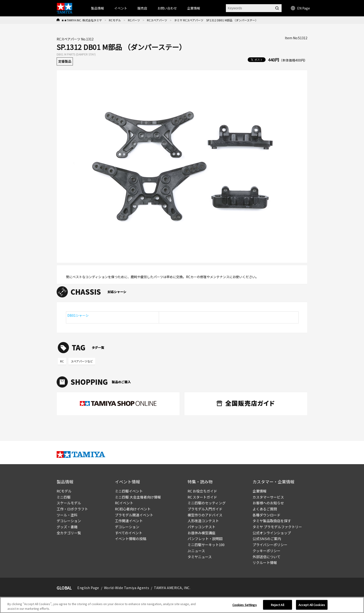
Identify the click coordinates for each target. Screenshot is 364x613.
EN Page (300, 8)
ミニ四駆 (64, 497)
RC (62, 361)
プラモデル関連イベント (134, 515)
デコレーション (69, 521)
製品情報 (97, 8)
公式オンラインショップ (272, 533)
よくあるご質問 (265, 509)
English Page (88, 588)
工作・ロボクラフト (72, 509)
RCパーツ (134, 20)
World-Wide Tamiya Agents (127, 588)
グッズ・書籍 (67, 527)
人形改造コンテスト (203, 521)
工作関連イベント (129, 521)
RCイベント (124, 503)
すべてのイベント (129, 533)
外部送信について (266, 557)
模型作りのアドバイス (205, 515)
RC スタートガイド (202, 497)
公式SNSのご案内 (267, 539)
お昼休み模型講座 (201, 533)
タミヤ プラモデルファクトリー (277, 527)
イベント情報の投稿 (131, 539)
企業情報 (260, 491)
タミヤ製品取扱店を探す (272, 521)
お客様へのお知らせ (268, 503)
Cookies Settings (245, 606)
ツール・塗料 (67, 515)
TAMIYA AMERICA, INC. (172, 588)
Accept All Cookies (312, 606)
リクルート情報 (265, 562)
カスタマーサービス (268, 497)
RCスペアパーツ (157, 20)
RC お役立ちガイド (202, 491)
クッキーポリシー (266, 551)
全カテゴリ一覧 (69, 533)
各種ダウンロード (266, 515)
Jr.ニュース (196, 551)
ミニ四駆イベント (129, 491)
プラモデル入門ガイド (205, 509)
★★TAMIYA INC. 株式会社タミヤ (82, 20)
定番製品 (65, 61)
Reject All (278, 606)
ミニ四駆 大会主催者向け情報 (138, 497)
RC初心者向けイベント (133, 509)
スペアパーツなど (82, 361)
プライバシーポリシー (270, 545)
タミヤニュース (200, 557)
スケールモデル (69, 503)
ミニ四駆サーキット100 (206, 545)
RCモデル (115, 20)
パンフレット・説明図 (205, 539)
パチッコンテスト (201, 527)
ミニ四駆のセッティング (207, 503)
